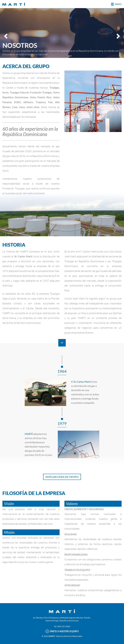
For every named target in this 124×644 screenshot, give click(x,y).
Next (118, 36)
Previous (6, 36)
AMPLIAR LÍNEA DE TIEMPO (62, 477)
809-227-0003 (64, 626)
